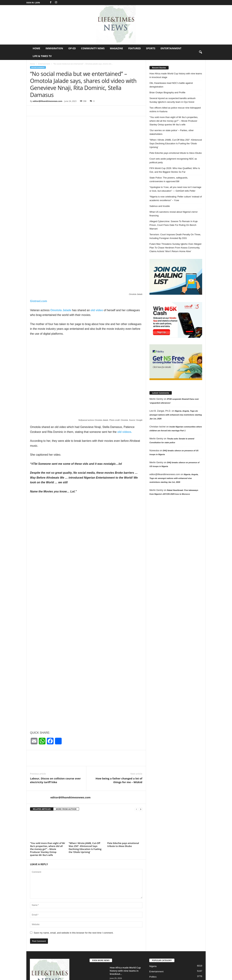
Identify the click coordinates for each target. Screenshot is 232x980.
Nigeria (153, 910)
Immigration (54, 48)
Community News (93, 48)
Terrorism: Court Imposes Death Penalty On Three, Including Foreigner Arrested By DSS (175, 236)
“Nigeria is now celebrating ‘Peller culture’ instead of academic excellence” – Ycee (176, 198)
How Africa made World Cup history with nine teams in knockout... (125, 915)
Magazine (117, 48)
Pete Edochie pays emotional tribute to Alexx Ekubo (123, 789)
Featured (134, 48)
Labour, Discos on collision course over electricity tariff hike (55, 724)
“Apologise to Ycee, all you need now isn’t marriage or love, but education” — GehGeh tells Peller (175, 189)
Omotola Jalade (60, 254)
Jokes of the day (158, 926)
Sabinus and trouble (160, 206)
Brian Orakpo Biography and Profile (167, 92)
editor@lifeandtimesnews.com (47, 101)
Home (36, 48)
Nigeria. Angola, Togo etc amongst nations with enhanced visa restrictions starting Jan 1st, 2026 (176, 415)
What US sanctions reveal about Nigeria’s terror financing (174, 214)
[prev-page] (136, 753)
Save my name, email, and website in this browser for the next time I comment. (74, 877)
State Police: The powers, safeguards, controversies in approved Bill (169, 180)
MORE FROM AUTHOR (66, 753)
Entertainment (171, 48)
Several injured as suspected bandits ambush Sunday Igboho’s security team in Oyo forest (172, 100)
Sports (151, 48)
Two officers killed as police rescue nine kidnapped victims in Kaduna (175, 110)
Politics (153, 921)
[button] (200, 52)
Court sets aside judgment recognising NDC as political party (173, 161)
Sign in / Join (33, 3)
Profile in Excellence (160, 932)
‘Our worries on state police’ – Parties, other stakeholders (172, 132)
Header (153, 937)
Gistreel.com (39, 245)
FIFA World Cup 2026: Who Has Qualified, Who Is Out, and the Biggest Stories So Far (175, 170)
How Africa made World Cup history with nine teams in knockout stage (176, 75)
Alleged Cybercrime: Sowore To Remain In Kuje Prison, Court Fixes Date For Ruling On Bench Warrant (174, 225)
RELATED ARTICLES (42, 753)
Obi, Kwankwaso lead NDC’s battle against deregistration (171, 85)
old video (97, 254)
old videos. (125, 376)
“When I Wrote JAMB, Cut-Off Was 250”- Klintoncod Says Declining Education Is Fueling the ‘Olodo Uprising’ (85, 792)
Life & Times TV (42, 56)
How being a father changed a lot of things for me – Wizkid (119, 724)
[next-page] (141, 753)
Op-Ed (72, 48)
